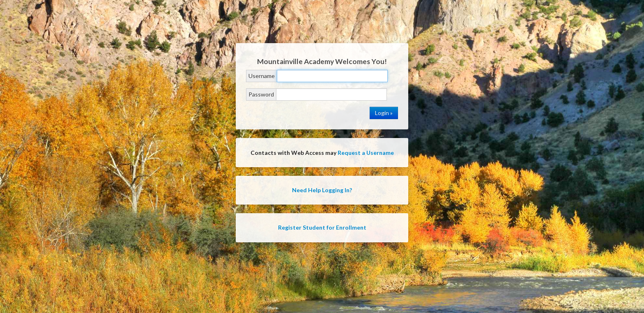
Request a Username (366, 153)
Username (262, 76)
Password (261, 94)
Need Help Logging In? (322, 190)
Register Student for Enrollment (322, 227)
